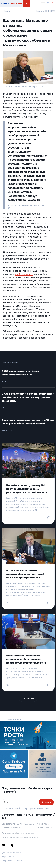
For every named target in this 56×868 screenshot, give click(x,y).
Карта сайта (8, 856)
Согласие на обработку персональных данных (27, 808)
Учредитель (43, 824)
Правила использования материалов (21, 837)
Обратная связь (45, 828)
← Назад (6, 11)
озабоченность (24, 274)
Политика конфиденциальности (18, 833)
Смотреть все (28, 699)
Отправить (46, 802)
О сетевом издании (11, 828)
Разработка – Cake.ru (12, 861)
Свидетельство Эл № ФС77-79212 (18, 824)
